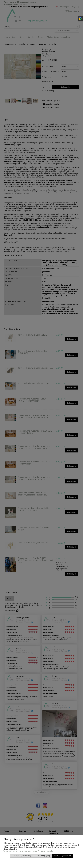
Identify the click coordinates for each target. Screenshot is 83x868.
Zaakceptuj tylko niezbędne (23, 856)
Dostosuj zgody (44, 856)
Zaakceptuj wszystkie (63, 856)
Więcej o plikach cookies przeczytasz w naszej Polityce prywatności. (28, 851)
